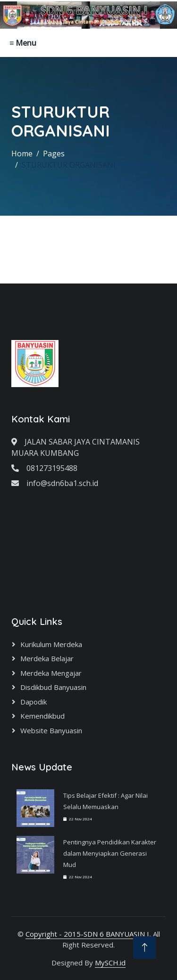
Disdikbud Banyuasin (53, 687)
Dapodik (34, 702)
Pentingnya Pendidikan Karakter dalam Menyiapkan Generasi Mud (110, 853)
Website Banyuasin (51, 730)
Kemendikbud (42, 716)
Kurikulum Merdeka (51, 644)
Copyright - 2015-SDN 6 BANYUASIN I (87, 934)
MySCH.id (110, 963)
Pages (54, 154)
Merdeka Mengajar (51, 673)
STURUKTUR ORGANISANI (69, 165)
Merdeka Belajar (47, 658)
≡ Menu (23, 43)
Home (22, 154)
